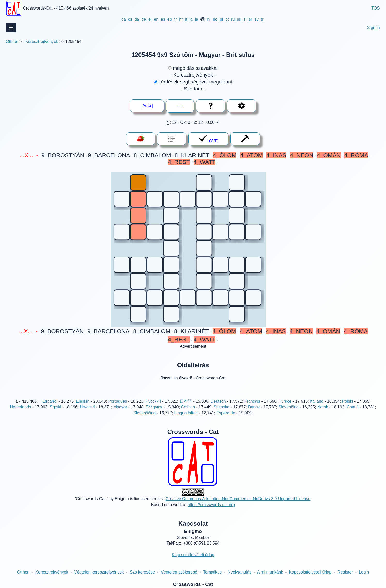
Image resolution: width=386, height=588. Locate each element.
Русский (153, 401)
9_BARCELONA (109, 155)
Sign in (373, 28)
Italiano (317, 401)
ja (191, 19)
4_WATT (205, 162)
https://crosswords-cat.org (211, 505)
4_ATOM (252, 155)
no (215, 19)
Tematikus (212, 572)
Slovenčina (288, 407)
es (163, 19)
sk (239, 19)
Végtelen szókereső (179, 572)
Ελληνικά (154, 407)
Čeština (188, 407)
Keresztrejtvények (42, 41)
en (156, 19)
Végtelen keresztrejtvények (99, 572)
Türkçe (285, 401)
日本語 (186, 401)
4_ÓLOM (225, 155)
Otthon (12, 41)
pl (221, 19)
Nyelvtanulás (240, 572)
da (137, 19)
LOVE (208, 139)
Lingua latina (186, 413)
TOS (376, 8)
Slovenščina (144, 413)
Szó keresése (142, 572)
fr (176, 19)
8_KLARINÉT (192, 155)
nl (209, 19)
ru (233, 19)
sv (257, 19)
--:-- (180, 106)
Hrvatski (87, 407)
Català (353, 407)
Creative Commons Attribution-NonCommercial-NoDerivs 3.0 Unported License (238, 499)
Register (345, 572)
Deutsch (218, 401)
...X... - (29, 155)
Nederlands (21, 407)
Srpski (55, 407)
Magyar (120, 407)
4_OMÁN (329, 155)
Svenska (222, 407)
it (186, 19)
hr (181, 19)
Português (118, 401)
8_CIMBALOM (152, 155)
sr (250, 19)
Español (50, 401)
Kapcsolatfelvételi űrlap (193, 555)
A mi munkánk (270, 572)
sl (245, 19)
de (144, 19)
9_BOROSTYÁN (63, 155)
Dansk (254, 407)
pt (227, 19)
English (83, 401)
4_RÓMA (356, 155)
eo (170, 19)
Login (364, 572)
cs (130, 19)
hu (203, 19)
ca (124, 19)
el (150, 19)
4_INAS (276, 155)
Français (252, 401)
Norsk (323, 407)
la (197, 19)
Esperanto (226, 413)
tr (262, 19)
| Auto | (147, 106)
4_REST (179, 162)
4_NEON (302, 155)
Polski (348, 401)
